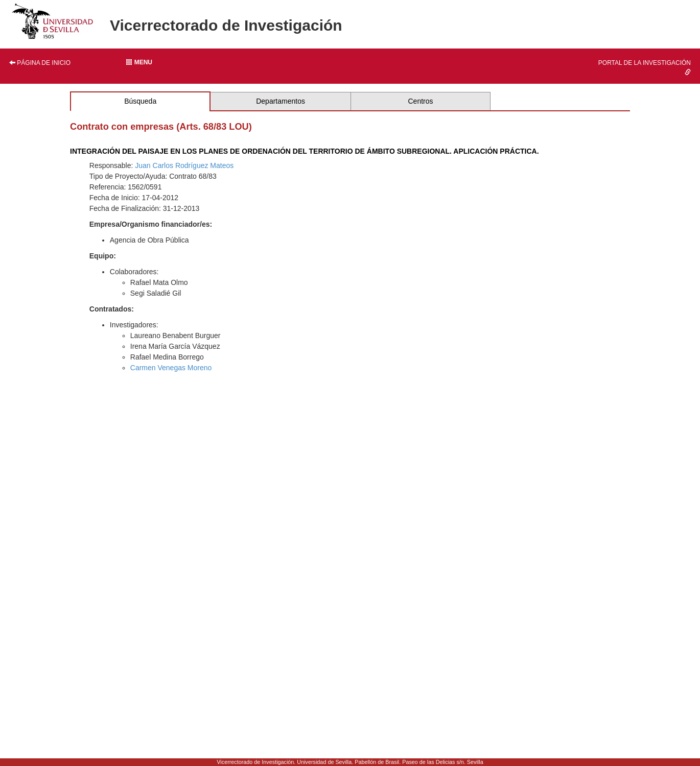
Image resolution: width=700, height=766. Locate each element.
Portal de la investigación (645, 67)
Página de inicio (40, 63)
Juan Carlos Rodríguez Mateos (184, 165)
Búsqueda (140, 101)
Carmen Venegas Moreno (171, 368)
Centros (420, 101)
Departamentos (281, 101)
